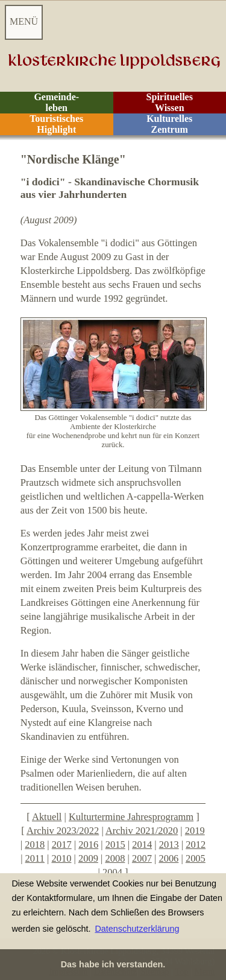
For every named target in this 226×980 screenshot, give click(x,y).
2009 (88, 858)
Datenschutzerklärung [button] (137, 929)
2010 (61, 858)
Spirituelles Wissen (170, 102)
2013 (169, 845)
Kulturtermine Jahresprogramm (131, 817)
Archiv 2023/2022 (63, 831)
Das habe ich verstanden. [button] (113, 964)
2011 (35, 858)
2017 (62, 845)
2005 (196, 858)
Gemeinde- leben (56, 102)
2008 (115, 858)
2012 (196, 845)
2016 (88, 845)
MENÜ (24, 21)
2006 (168, 858)
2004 (112, 872)
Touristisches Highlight (56, 124)
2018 (35, 845)
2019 (195, 831)
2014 (142, 845)
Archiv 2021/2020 (142, 831)
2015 (115, 845)
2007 (142, 858)
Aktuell (47, 817)
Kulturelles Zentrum (169, 124)
